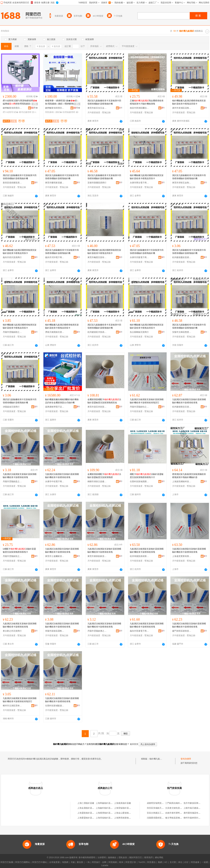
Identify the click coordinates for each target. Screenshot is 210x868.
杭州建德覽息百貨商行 (182, 407)
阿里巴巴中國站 (40, 862)
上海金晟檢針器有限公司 (89, 808)
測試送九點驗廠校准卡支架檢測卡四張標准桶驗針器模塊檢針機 (104, 102)
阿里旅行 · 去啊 (99, 862)
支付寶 (173, 862)
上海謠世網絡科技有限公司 (182, 482)
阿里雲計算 (131, 862)
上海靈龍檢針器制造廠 (88, 813)
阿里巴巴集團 (7, 862)
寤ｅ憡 (35, 104)
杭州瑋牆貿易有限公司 (139, 556)
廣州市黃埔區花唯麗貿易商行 (182, 108)
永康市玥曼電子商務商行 (139, 257)
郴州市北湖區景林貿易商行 (12, 706)
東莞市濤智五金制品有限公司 (182, 183)
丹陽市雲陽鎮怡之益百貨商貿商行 (139, 407)
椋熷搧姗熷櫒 (69, 112)
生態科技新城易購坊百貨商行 (139, 482)
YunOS (142, 862)
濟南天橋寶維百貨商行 (55, 332)
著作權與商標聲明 (87, 858)
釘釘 (187, 862)
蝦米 (121, 862)
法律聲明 (102, 858)
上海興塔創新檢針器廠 (125, 818)
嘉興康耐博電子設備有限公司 (55, 407)
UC (166, 862)
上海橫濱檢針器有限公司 (107, 813)
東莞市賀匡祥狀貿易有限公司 (97, 407)
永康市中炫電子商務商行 (55, 482)
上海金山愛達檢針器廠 (125, 813)
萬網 (160, 862)
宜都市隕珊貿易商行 (97, 183)
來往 (180, 862)
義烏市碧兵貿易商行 (12, 257)
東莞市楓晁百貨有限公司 (97, 257)
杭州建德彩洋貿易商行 (97, 332)
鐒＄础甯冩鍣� (10, 112)
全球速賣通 (54, 862)
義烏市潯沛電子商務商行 (55, 257)
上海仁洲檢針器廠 (86, 803)
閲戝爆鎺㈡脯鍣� (54, 112)
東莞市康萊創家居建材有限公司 (97, 556)
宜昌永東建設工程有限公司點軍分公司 (165, 813)
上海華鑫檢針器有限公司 (107, 803)
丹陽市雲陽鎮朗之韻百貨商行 (12, 332)
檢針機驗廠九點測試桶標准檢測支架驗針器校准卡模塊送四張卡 (189, 102)
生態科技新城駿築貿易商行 (55, 706)
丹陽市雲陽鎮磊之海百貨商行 (12, 482)
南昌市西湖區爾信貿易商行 (139, 108)
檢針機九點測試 (157, 759)
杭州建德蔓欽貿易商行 (182, 257)
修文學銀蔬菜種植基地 (176, 818)
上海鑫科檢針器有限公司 (107, 808)
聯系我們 (148, 858)
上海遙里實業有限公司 (182, 556)
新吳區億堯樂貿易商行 (12, 183)
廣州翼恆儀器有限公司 (194, 813)
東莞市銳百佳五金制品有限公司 (97, 108)
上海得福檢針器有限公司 (107, 818)
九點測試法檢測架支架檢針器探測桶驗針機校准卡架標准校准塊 (189, 401)
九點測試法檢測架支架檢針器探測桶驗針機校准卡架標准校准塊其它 (147, 401)
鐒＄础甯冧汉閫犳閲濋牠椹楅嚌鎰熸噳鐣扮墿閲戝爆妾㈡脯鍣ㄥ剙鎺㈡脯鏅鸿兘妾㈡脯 (20, 102)
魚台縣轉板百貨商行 (139, 332)
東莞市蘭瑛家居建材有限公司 (55, 183)
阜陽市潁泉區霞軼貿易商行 (55, 631)
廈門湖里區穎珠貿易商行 (182, 631)
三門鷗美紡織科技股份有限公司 (180, 803)
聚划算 (80, 862)
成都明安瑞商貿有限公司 (158, 803)
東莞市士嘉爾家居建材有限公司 (55, 556)
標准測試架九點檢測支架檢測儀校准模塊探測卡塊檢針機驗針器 (189, 476)
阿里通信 (151, 862)
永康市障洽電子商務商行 (139, 183)
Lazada (105, 865)
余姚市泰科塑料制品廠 (176, 813)
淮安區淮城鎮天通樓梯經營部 (160, 808)
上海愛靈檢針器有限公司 (89, 818)
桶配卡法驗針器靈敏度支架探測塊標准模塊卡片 (147, 476)
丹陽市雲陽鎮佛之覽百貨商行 (97, 631)
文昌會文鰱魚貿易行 (175, 808)
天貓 (73, 862)
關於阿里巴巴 (136, 858)
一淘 (87, 862)
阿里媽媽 (113, 862)
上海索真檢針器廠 (122, 803)
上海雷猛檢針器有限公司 (126, 808)
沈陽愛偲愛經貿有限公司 (158, 818)
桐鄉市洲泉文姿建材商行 (97, 482)
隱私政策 (123, 858)
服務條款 (112, 858)
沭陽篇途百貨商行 (11, 407)
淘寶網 (65, 862)
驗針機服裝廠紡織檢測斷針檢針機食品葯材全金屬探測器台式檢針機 (62, 401)
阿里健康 (195, 862)
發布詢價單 (186, 759)
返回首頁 (134, 744)
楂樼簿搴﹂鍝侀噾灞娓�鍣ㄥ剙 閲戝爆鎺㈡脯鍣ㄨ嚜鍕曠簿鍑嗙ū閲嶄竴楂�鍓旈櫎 (62, 102)
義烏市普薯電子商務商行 (139, 631)
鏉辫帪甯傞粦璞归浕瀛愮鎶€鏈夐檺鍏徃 (12, 108)
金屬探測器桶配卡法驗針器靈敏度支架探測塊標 (104, 476)
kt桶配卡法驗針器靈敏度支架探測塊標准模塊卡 (19, 550)
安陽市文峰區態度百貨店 (182, 332)
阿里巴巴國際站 (23, 862)
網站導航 (159, 858)
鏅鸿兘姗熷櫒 (25, 112)
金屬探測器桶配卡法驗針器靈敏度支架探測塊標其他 (104, 401)
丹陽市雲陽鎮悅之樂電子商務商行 (12, 556)
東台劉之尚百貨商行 (12, 631)
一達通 (205, 862)
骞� (35, 108)
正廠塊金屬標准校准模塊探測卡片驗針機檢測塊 (147, 102)
